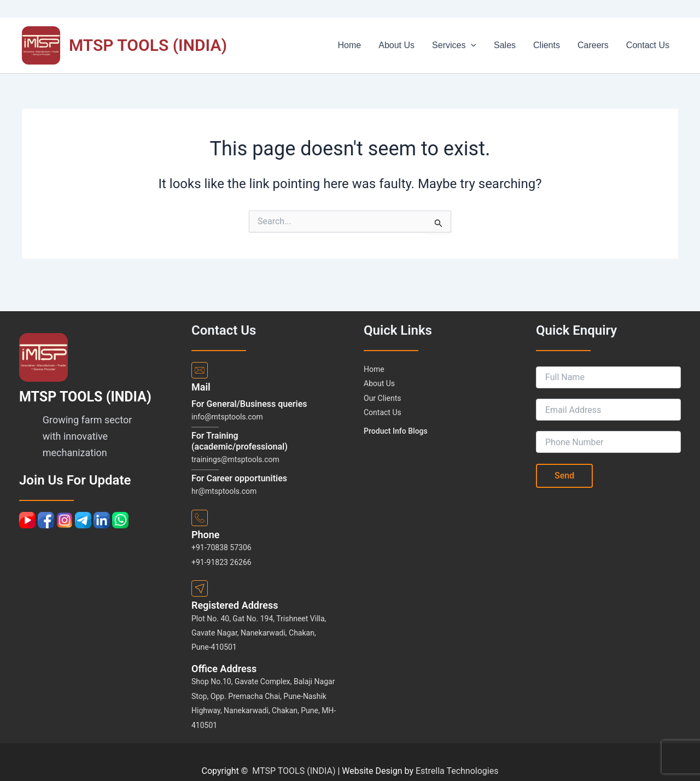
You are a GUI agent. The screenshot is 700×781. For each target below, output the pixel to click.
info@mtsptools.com (227, 417)
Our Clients (382, 398)
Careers (600, 45)
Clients (558, 45)
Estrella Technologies (457, 771)
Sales (520, 45)
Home (378, 45)
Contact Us (650, 45)
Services (474, 45)
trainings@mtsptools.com (235, 459)
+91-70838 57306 (221, 547)
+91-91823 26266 (221, 562)
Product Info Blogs (396, 431)
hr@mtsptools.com (224, 491)
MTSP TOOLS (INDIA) (148, 45)
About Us (421, 45)
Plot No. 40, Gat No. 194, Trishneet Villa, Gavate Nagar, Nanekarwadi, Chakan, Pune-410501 (259, 633)
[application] (491, 45)
